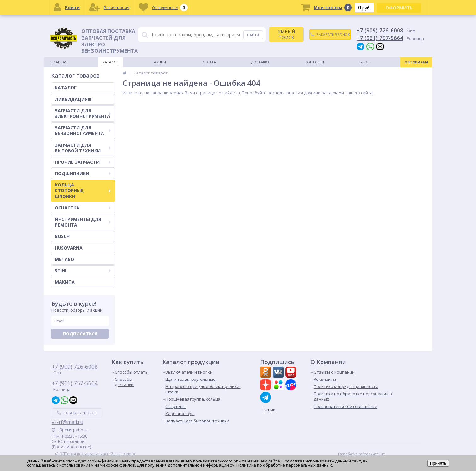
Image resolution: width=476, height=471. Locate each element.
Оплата (209, 62)
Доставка (260, 62)
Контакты (314, 62)
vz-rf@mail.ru (67, 422)
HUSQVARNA (69, 248)
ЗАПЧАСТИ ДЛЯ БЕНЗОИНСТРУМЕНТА (83, 130)
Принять (438, 463)
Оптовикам (416, 62)
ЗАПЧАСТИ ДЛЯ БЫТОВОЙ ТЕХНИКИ (83, 148)
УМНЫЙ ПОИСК (286, 34)
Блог (364, 62)
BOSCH (62, 236)
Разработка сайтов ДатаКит (361, 454)
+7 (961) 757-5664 (380, 38)
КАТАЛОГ (66, 88)
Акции (160, 62)
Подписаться (80, 334)
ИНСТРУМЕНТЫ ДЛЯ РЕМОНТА (83, 222)
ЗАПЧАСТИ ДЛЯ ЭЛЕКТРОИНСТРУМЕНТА (83, 113)
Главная (59, 62)
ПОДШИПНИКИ (83, 173)
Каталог (110, 62)
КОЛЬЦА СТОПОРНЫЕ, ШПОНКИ (83, 190)
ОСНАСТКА (83, 208)
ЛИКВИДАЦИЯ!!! (73, 99)
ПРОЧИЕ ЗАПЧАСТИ (83, 162)
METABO (64, 259)
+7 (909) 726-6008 (380, 30)
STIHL (83, 271)
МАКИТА (65, 282)
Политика (246, 465)
